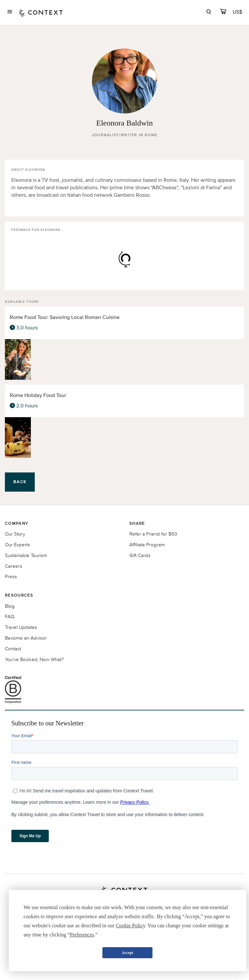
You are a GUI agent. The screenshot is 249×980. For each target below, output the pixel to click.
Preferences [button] (82, 935)
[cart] (223, 13)
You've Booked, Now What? (34, 659)
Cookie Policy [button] (130, 926)
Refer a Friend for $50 (153, 534)
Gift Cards (140, 555)
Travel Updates (21, 627)
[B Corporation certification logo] (124, 690)
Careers (13, 566)
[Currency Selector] (238, 12)
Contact (13, 649)
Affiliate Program (147, 544)
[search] (209, 13)
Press (11, 576)
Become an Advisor (26, 638)
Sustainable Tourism (26, 555)
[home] (41, 13)
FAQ (10, 616)
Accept (128, 953)
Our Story (15, 534)
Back (20, 482)
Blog (10, 606)
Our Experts (17, 544)
